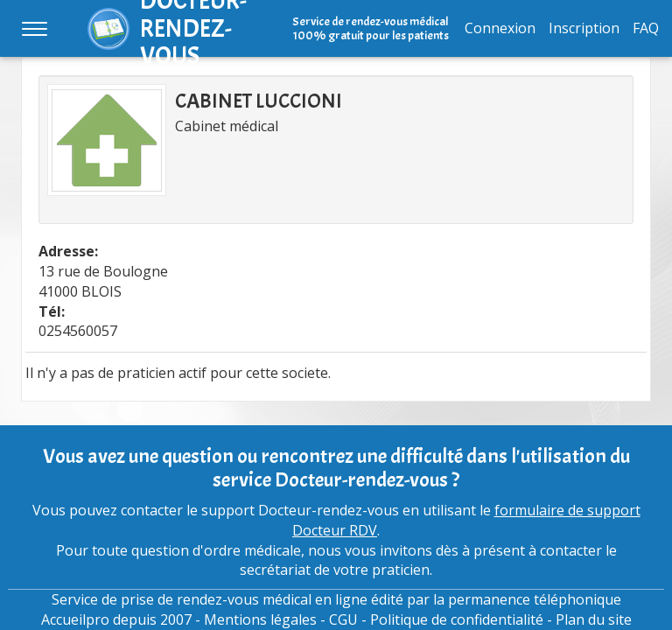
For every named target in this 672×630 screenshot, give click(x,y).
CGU (343, 619)
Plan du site (594, 619)
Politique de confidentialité (457, 619)
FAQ (646, 28)
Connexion (500, 28)
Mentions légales (260, 619)
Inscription (584, 28)
